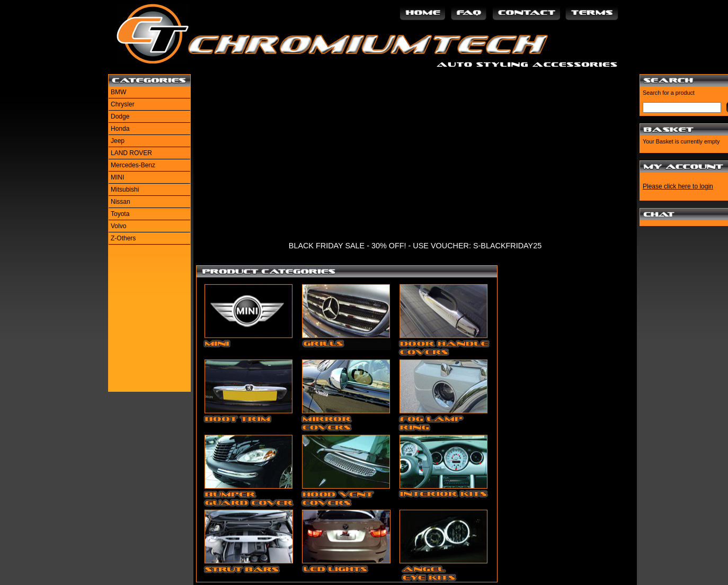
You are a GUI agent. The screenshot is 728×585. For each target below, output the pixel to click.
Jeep (118, 141)
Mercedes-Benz (133, 165)
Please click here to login (678, 186)
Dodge (120, 116)
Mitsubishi (125, 190)
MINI (117, 177)
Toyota (120, 214)
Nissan (121, 202)
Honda (120, 129)
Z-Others (123, 238)
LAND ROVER (131, 153)
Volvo (118, 226)
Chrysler (123, 104)
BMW (118, 92)
